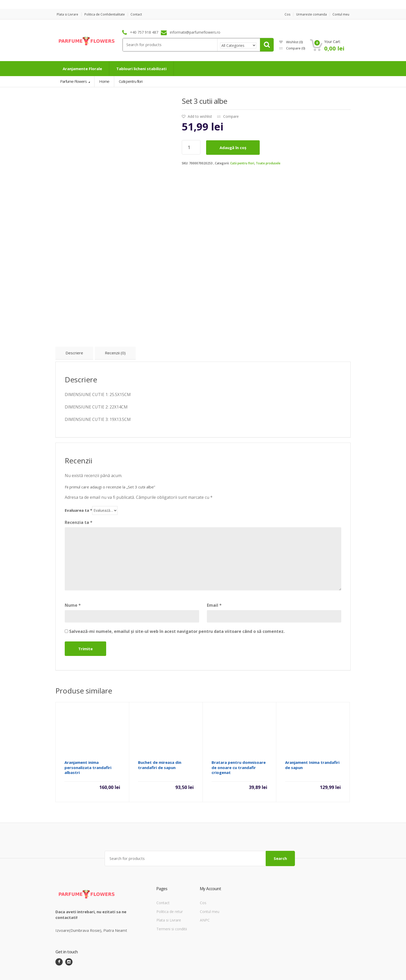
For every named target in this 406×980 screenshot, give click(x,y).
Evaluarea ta (78, 490)
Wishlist (291, 42)
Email (214, 585)
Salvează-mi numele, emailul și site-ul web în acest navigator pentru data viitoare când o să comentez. (177, 611)
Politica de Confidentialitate (108, 14)
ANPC (205, 899)
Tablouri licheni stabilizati (141, 69)
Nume (73, 585)
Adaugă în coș (233, 148)
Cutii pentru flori (242, 163)
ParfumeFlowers (75, 972)
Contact (142, 14)
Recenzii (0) (115, 333)
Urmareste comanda (310, 14)
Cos (284, 14)
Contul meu (342, 14)
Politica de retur (170, 891)
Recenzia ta (79, 502)
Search (280, 838)
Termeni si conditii (172, 908)
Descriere (74, 333)
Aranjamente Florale (82, 69)
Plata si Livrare (67, 14)
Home (104, 81)
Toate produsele (268, 163)
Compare (292, 48)
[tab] (74, 333)
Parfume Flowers (74, 81)
